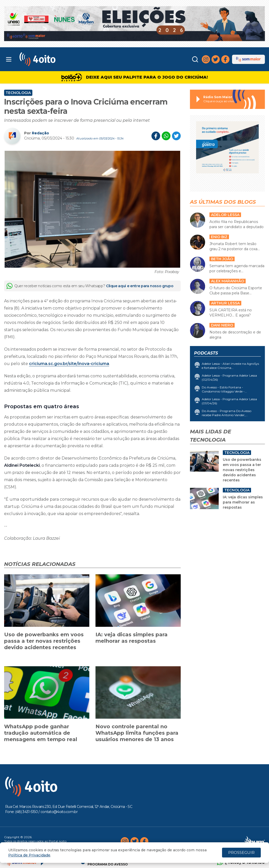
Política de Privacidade (29, 855)
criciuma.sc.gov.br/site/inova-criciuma (69, 364)
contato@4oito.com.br (59, 812)
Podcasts (206, 353)
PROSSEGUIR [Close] (241, 852)
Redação (40, 133)
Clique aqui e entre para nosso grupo (140, 286)
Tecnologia (18, 93)
